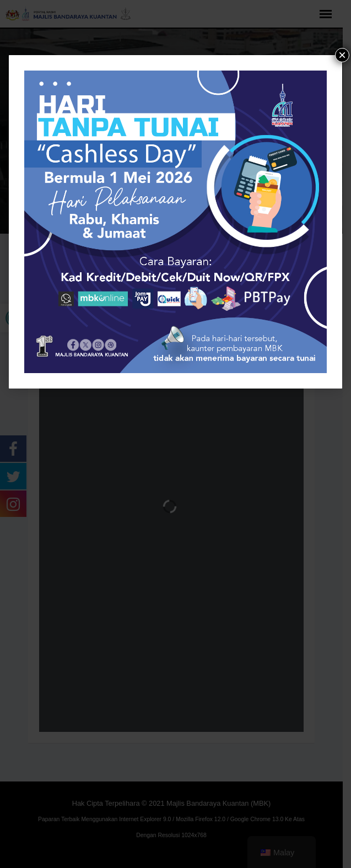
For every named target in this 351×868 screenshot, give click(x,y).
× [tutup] (342, 55)
